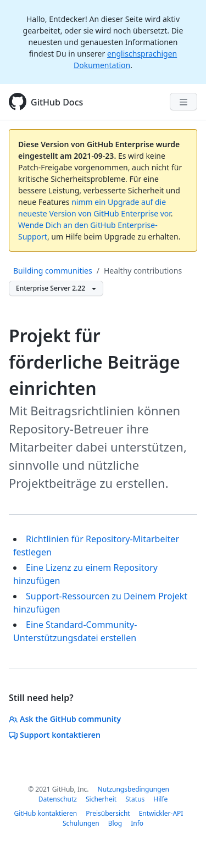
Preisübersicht (108, 813)
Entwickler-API (161, 813)
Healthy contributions (143, 271)
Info (137, 823)
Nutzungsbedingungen (133, 789)
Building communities (53, 271)
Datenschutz (58, 799)
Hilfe (160, 799)
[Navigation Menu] (183, 102)
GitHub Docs (57, 102)
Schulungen (81, 823)
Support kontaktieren (55, 735)
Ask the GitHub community (65, 719)
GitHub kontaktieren (46, 813)
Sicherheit (101, 799)
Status (135, 799)
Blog (115, 823)
